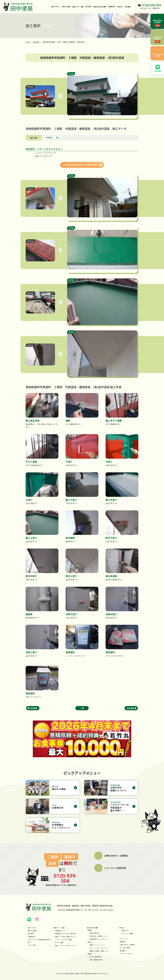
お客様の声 (112, 7)
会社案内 (122, 950)
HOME (28, 42)
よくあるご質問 (125, 947)
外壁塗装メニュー (61, 931)
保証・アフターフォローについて (65, 945)
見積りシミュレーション (97, 945)
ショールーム (124, 939)
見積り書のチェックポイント (99, 939)
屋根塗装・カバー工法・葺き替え (66, 933)
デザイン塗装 (59, 942)
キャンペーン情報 (127, 933)
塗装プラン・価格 (59, 928)
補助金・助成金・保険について (99, 950)
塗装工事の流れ (94, 933)
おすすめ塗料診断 (95, 956)
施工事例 (88, 7)
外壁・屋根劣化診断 (96, 959)
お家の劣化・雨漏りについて (99, 936)
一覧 (82, 708)
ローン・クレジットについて (99, 948)
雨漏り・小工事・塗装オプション (66, 936)
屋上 (58, 137)
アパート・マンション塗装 (63, 939)
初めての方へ (55, 7)
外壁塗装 (49, 137)
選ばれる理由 (66, 7)
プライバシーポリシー (127, 953)
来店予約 (122, 941)
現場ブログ (125, 931)
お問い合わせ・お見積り (127, 944)
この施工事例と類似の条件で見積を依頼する (81, 165)
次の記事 (34, 708)
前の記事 (130, 708)
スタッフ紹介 (32, 945)
